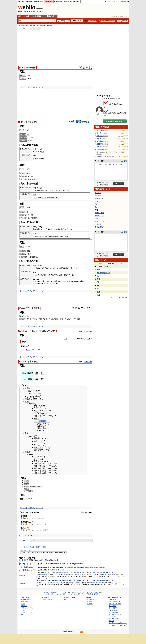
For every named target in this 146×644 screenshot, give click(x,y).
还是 (99, 295)
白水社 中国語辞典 (28, 68)
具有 (41, 275)
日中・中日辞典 (24, 16)
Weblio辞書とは (26, 599)
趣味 (64, 594)
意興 (39, 424)
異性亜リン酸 (100, 216)
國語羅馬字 (38, 410)
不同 (58, 197)
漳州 (44, 468)
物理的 (61, 268)
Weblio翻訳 (112, 606)
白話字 (34, 399)
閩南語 (27, 399)
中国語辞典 (40, 25)
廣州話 (33, 436)
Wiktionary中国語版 (28, 362)
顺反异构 (100, 147)
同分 (50, 319)
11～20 (111, 263)
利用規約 (24, 606)
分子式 (45, 268)
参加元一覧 (43, 560)
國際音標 (38, 416)
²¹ (51, 463)
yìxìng (29, 78)
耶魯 (36, 438)
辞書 (19, 1)
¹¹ (56, 470)
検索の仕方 (25, 601)
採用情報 (90, 603)
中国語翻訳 (51, 16)
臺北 (44, 470)
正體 (23, 373)
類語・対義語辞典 (27, 1)
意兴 (45, 424)
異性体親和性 (100, 227)
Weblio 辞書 (22, 25)
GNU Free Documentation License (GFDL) (102, 572)
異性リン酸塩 (100, 213)
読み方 (22, 316)
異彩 (96, 201)
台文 (39, 461)
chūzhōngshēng (103, 273)
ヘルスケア (58, 594)
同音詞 (37, 418)
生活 (52, 594)
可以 (99, 292)
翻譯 (22, 499)
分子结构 (50, 275)
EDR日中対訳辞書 (27, 122)
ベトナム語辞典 (114, 618)
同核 (66, 319)
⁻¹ (50, 470)
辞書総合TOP (124, 2)
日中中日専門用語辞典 (29, 308)
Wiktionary (88, 331)
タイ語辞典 (112, 616)
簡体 (23, 346)
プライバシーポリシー (28, 608)
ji (35, 397)
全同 (31, 179)
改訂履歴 (108, 574)
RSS (81, 632)
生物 (39, 190)
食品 (79, 594)
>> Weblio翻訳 (123, 161)
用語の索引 (32, 88)
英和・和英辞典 (39, 1)
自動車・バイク (76, 592)
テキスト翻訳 (99, 161)
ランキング (40, 88)
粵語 (27, 397)
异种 (28, 319)
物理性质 (62, 275)
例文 (35, 28)
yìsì (44, 413)
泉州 (44, 466)
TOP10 (99, 263)
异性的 (35, 319)
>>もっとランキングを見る (119, 297)
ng (42, 399)
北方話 (27, 401)
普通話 (27, 388)
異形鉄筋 (98, 193)
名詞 (30, 254)
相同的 (45, 275)
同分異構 (100, 130)
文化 (48, 594)
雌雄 (58, 190)
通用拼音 (38, 413)
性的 (57, 236)
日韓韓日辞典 (58, 1)
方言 (87, 594)
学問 (100, 592)
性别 (55, 197)
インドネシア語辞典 (115, 614)
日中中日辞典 (49, 1)
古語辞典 (66, 1)
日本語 (28, 350)
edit (48, 424)
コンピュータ (62, 592)
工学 (87, 592)
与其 (34, 159)
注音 (30, 393)
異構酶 (99, 138)
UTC (89, 339)
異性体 (97, 219)
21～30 (122, 263)
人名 (83, 594)
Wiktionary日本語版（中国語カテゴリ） (38, 331)
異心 (96, 204)
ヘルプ (23, 603)
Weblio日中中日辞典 (43, 574)
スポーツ (70, 594)
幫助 (44, 415)
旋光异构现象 (101, 157)
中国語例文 (37, 16)
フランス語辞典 (114, 612)
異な (66, 190)
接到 (99, 270)
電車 (69, 592)
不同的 (40, 159)
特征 (60, 236)
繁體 (26, 373)
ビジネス (47, 592)
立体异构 (100, 141)
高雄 (44, 473)
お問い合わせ (69, 599)
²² (45, 450)
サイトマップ (25, 610)
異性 (39, 428)
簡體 (25, 379)
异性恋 (99, 133)
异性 (28, 75)
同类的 (37, 236)
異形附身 (98, 196)
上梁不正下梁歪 (103, 266)
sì (40, 459)
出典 (65, 339)
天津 (99, 279)
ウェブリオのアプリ (50, 599)
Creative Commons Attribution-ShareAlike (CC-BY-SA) (67, 572)
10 (85, 339)
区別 (30, 137)
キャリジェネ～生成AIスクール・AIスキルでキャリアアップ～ (117, 625)
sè (40, 399)
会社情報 (90, 601)
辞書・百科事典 (95, 594)
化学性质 (70, 275)
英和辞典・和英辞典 (115, 603)
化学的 (66, 268)
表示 (30, 499)
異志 (96, 207)
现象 (57, 319)
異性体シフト (100, 221)
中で (44, 190)
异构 (28, 251)
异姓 (45, 426)
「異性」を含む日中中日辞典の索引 (34, 547)
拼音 (30, 391)
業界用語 (54, 592)
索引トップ (24, 88)
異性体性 (98, 224)
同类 (34, 197)
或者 (47, 197)
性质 (44, 159)
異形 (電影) (99, 198)
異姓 (39, 426)
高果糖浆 (100, 149)
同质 (41, 319)
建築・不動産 (94, 592)
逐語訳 (30, 140)
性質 (42, 152)
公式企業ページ (92, 599)
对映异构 (100, 136)
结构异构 (100, 144)
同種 (34, 190)
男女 (48, 190)
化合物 (35, 268)
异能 (44, 319)
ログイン (116, 2)
